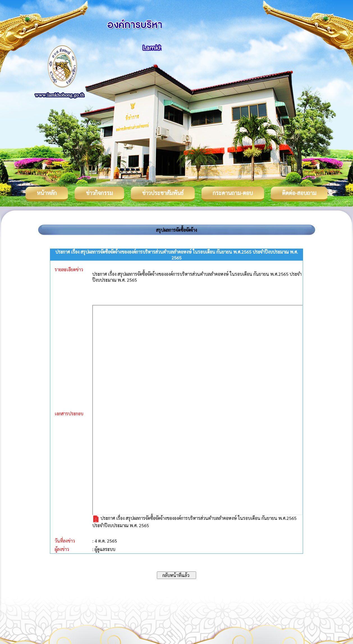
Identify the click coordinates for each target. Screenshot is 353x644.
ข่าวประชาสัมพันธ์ (163, 193)
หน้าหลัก (47, 193)
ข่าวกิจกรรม (99, 193)
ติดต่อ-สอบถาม (299, 193)
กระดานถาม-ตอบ (233, 193)
